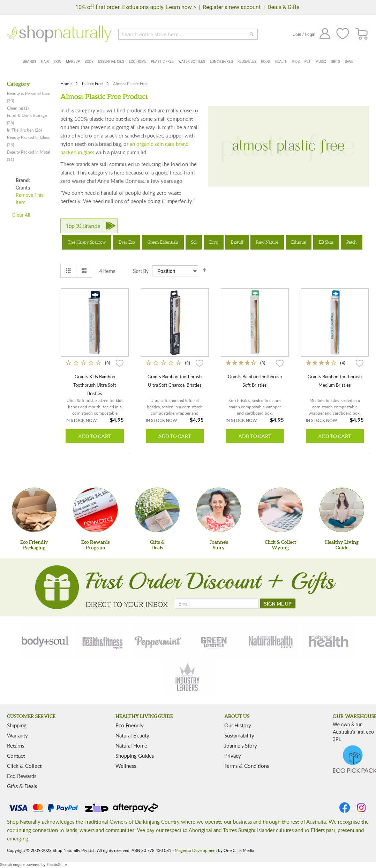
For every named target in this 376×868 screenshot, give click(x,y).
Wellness (126, 766)
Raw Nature (267, 242)
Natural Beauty (132, 735)
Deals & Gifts (284, 7)
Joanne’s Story (241, 745)
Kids (296, 62)
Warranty (17, 735)
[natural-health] (271, 641)
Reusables (247, 62)
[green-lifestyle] (215, 641)
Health (281, 62)
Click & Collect (24, 766)
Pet (308, 62)
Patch (352, 242)
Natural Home (131, 745)
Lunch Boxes (221, 62)
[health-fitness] (102, 641)
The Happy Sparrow (87, 242)
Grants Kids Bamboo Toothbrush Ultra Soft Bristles (95, 385)
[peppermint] (158, 641)
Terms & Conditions (247, 766)
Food (265, 62)
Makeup (73, 62)
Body (89, 62)
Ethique (299, 242)
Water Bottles (192, 62)
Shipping (17, 725)
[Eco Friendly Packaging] (34, 510)
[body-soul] (46, 641)
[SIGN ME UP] (278, 603)
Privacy (233, 756)
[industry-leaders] (188, 678)
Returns (16, 745)
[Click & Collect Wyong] (280, 510)
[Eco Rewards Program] (96, 510)
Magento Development (196, 850)
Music (321, 62)
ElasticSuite (57, 865)
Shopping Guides (135, 756)
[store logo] (59, 34)
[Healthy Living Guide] (342, 510)
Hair (45, 62)
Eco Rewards (22, 776)
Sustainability (239, 735)
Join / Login (304, 35)
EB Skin (326, 242)
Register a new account (232, 7)
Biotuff (237, 242)
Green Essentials (163, 242)
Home (66, 83)
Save (349, 62)
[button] (120, 363)
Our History (238, 725)
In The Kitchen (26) (24, 130)
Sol (194, 242)
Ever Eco (127, 242)
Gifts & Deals (22, 786)
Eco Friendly (130, 725)
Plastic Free (162, 62)
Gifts (335, 62)
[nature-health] (328, 641)
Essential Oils (111, 62)
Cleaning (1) (18, 108)
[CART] (362, 34)
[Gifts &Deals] (157, 510)
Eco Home (137, 62)
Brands (29, 62)
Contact (16, 756)
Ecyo (214, 242)
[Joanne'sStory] (219, 510)
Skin (57, 62)
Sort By (141, 271)
